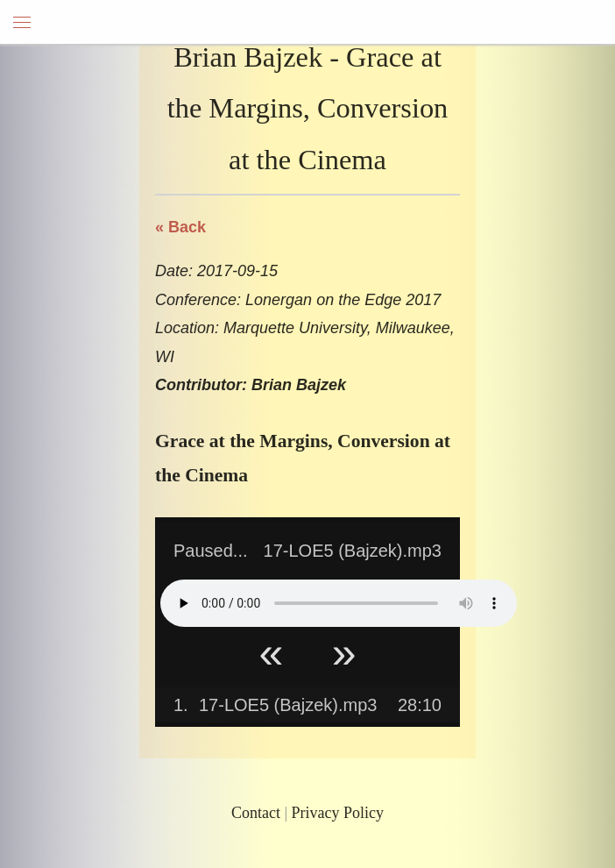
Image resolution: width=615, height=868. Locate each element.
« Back (180, 227)
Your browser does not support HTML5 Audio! (339, 603)
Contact (256, 813)
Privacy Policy (338, 813)
